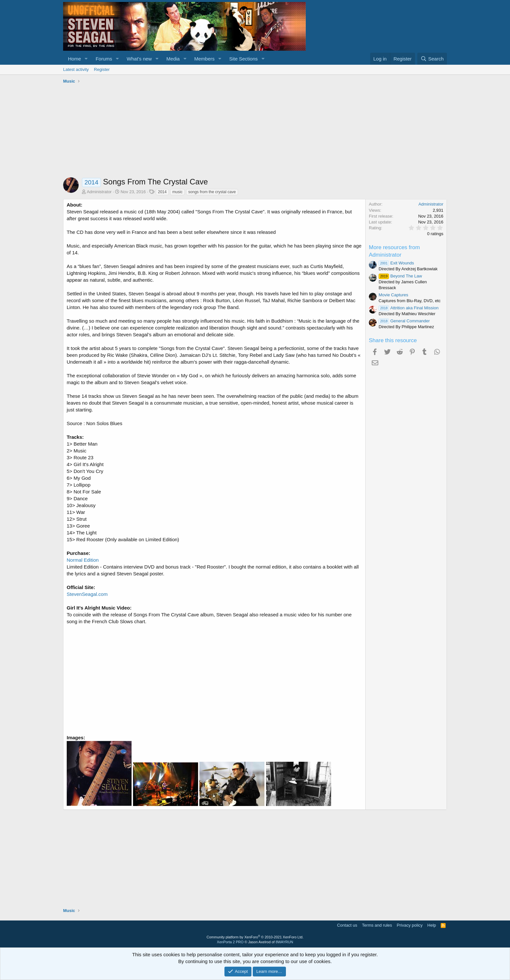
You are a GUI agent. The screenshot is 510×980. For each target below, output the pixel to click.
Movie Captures (393, 295)
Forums (104, 59)
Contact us (347, 925)
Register (102, 69)
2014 (162, 192)
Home (74, 59)
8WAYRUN (284, 942)
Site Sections (244, 59)
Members (204, 59)
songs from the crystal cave (212, 192)
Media (173, 59)
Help (432, 925)
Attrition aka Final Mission (409, 308)
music (177, 192)
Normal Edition (83, 560)
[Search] (432, 59)
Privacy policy (410, 925)
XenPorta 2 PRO (230, 942)
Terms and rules (377, 925)
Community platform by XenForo (255, 937)
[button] (86, 59)
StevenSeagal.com (87, 594)
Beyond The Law (400, 276)
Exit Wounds (396, 263)
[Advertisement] (255, 132)
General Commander (404, 321)
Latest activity (76, 69)
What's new (139, 59)
